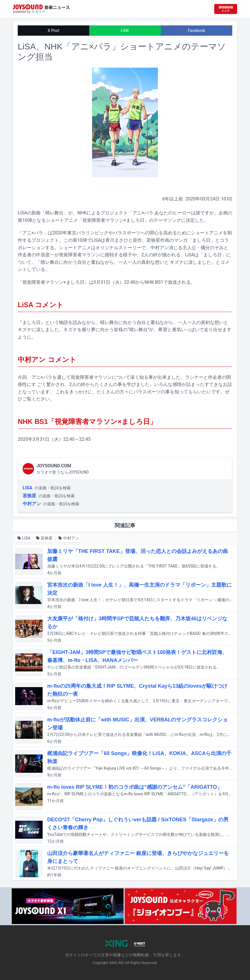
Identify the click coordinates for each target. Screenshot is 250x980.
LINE (125, 31)
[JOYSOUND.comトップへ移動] (226, 9)
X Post (54, 31)
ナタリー (38, 12)
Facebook (197, 31)
